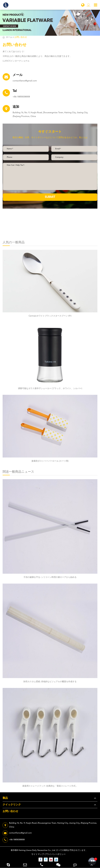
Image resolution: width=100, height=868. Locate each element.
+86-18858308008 (21, 97)
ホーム (9, 37)
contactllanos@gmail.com (25, 81)
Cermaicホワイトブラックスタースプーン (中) (50, 316)
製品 (5, 798)
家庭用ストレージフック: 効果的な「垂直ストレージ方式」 (50, 786)
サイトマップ (38, 854)
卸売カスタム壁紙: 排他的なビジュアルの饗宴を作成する (50, 682)
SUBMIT (50, 197)
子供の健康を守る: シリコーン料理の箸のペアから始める (50, 577)
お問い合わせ (21, 37)
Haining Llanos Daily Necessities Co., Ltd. (37, 850)
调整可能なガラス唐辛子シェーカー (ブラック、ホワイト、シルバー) (50, 389)
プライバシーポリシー (55, 854)
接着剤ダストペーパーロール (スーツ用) (50, 461)
